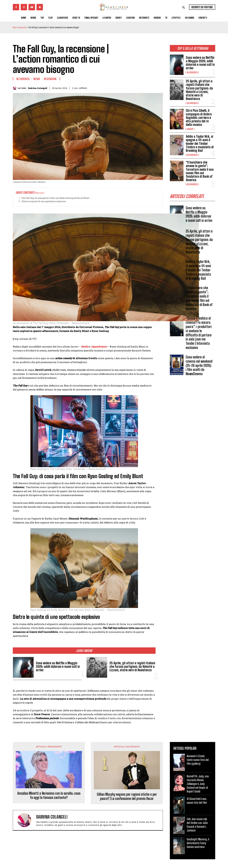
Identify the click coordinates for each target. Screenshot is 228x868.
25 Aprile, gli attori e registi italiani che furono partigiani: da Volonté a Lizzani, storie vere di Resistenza (199, 90)
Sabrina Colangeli (38, 88)
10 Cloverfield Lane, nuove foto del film (197, 801)
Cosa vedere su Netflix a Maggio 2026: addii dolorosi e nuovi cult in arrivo (200, 63)
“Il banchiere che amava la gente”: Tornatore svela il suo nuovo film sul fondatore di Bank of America (200, 171)
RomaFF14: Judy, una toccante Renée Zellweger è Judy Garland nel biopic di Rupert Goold (198, 784)
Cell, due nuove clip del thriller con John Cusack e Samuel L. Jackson (197, 825)
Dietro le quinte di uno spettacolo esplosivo (44, 201)
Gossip (190, 129)
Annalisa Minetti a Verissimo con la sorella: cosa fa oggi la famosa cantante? (49, 795)
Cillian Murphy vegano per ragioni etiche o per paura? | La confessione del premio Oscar (127, 796)
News (37, 79)
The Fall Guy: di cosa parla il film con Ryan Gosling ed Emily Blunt (55, 198)
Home (15, 27)
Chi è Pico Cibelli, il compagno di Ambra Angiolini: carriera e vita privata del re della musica (199, 118)
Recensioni (22, 27)
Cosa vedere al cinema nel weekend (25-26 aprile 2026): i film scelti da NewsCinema (199, 365)
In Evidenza (192, 72)
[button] (184, 8)
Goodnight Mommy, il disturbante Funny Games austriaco (198, 843)
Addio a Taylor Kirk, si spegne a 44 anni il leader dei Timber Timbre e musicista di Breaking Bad (200, 143)
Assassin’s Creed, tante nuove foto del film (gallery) (198, 760)
